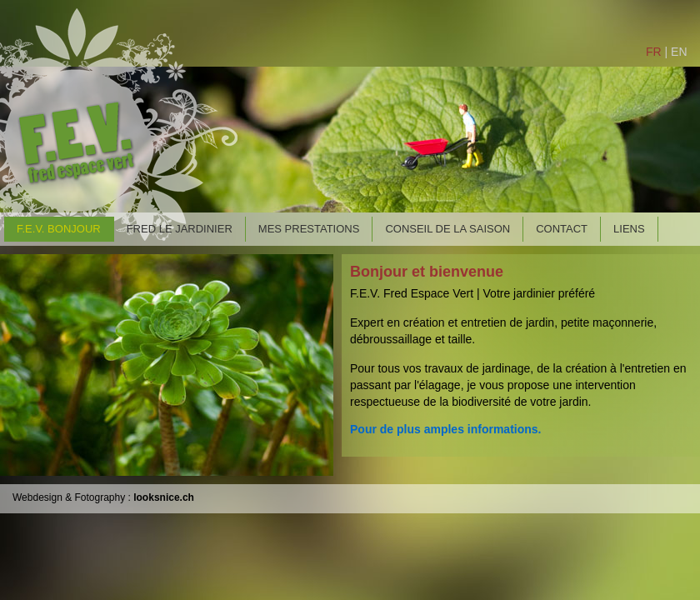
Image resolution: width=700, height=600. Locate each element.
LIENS (629, 229)
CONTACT (562, 229)
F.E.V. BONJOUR (59, 229)
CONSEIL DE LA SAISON (447, 229)
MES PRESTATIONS (309, 229)
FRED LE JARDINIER (180, 229)
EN (679, 52)
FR (654, 52)
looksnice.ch (162, 497)
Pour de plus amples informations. (445, 429)
